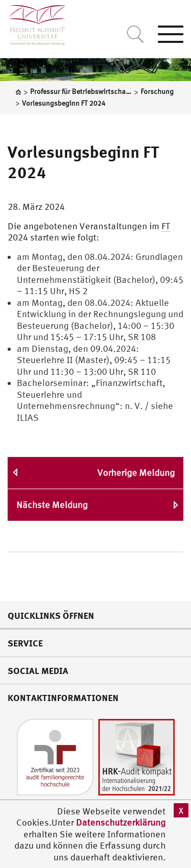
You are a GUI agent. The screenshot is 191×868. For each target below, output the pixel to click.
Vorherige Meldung (136, 473)
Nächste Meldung (52, 505)
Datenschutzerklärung (121, 822)
